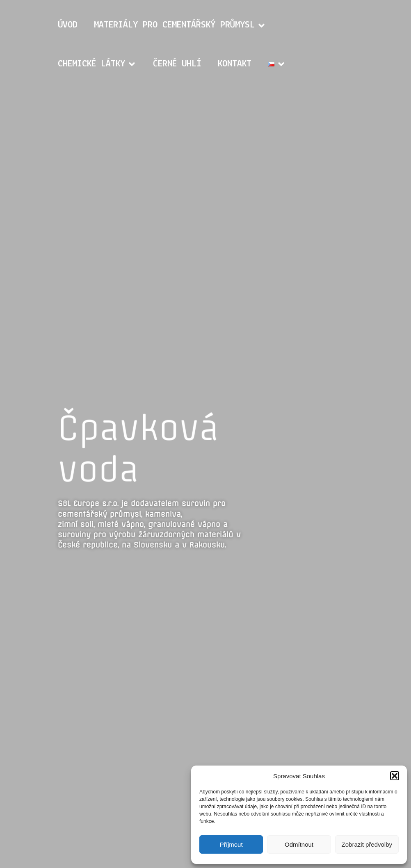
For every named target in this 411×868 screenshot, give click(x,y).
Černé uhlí (177, 64)
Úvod (68, 25)
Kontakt (235, 64)
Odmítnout (299, 844)
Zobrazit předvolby (367, 844)
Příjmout (231, 844)
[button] (395, 776)
